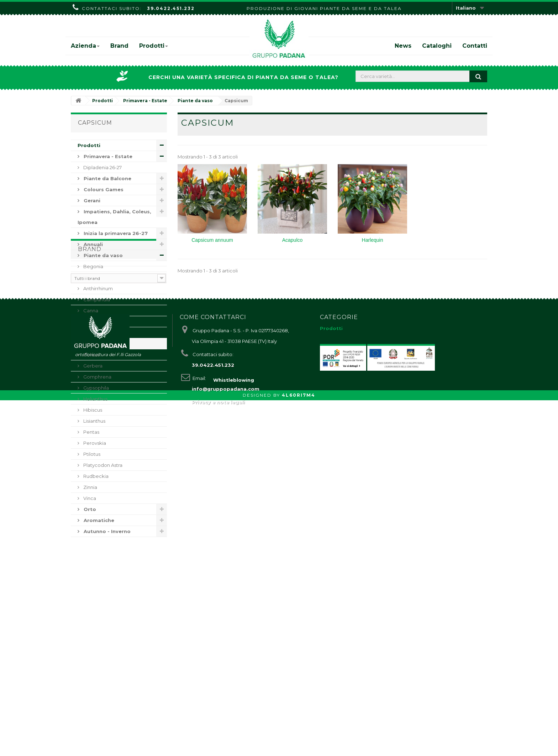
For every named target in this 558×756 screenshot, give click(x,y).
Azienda (85, 46)
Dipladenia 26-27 (102, 167)
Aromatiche (98, 520)
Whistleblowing (234, 736)
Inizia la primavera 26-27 (115, 233)
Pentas (91, 432)
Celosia (91, 333)
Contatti (475, 46)
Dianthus (93, 322)
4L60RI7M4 (299, 751)
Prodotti (154, 46)
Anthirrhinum (98, 288)
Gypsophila (96, 388)
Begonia (93, 266)
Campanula (96, 299)
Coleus (91, 355)
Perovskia (94, 443)
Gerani (91, 200)
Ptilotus (91, 454)
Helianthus (95, 399)
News (403, 46)
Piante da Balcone (107, 178)
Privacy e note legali (218, 721)
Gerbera (92, 366)
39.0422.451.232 (171, 8)
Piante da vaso (102, 255)
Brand (119, 46)
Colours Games (103, 189)
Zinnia (90, 487)
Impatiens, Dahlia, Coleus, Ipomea (114, 217)
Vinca (89, 498)
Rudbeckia (95, 476)
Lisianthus (94, 421)
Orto (89, 509)
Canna (90, 311)
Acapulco (293, 240)
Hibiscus (92, 410)
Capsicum (94, 344)
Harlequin (373, 240)
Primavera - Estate (107, 156)
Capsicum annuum (212, 240)
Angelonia (94, 277)
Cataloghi (437, 46)
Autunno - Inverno (106, 531)
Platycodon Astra (102, 465)
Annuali (93, 244)
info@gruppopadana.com (226, 708)
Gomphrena (97, 377)
